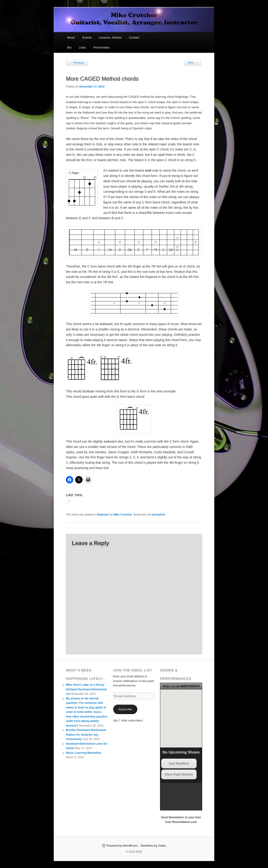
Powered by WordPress (122, 846)
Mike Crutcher (123, 515)
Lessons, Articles (110, 38)
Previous (77, 63)
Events (87, 38)
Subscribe (125, 709)
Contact (134, 38)
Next (193, 63)
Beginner (103, 515)
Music (71, 38)
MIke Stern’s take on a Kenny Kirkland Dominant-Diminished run (86, 689)
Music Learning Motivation (83, 753)
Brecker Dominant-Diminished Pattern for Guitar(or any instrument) (86, 735)
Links (82, 47)
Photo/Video (102, 47)
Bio (69, 47)
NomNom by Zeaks (154, 846)
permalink (158, 515)
